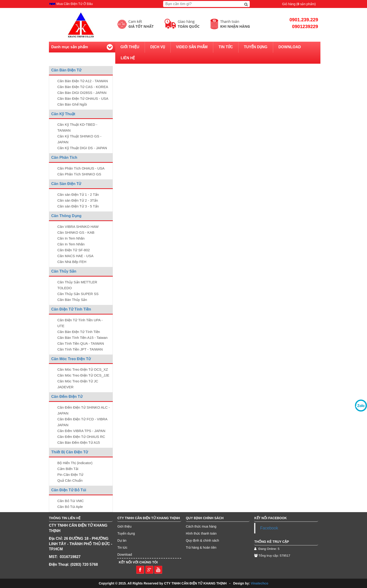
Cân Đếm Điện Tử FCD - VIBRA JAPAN (82, 422)
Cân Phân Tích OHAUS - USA (81, 168)
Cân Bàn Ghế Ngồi (72, 104)
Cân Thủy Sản (64, 271)
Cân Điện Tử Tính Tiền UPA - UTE (80, 323)
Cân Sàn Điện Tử (66, 184)
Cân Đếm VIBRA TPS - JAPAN (81, 431)
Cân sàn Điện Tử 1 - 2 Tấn (78, 194)
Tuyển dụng (126, 533)
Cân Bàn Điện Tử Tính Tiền (79, 332)
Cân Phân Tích (64, 157)
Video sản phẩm (192, 47)
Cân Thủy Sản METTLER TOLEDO (77, 285)
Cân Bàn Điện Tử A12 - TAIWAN (83, 81)
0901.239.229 (304, 20)
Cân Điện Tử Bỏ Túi (69, 490)
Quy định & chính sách (202, 540)
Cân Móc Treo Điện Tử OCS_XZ (83, 369)
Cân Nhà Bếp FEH (72, 262)
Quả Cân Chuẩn (70, 480)
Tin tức (226, 47)
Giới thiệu (124, 526)
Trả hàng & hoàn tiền (201, 547)
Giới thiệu (130, 47)
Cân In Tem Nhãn (71, 238)
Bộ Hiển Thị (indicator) (75, 463)
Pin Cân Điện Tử (70, 475)
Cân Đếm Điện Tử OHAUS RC (81, 437)
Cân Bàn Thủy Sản (72, 300)
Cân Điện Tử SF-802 (74, 250)
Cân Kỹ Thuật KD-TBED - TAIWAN (77, 127)
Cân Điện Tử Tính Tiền (71, 309)
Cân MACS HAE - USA (75, 256)
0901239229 (305, 26)
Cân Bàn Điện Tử (66, 70)
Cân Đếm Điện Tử (67, 397)
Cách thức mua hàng (201, 526)
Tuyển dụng (256, 47)
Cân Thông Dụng (66, 216)
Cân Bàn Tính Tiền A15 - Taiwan (82, 338)
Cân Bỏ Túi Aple (70, 507)
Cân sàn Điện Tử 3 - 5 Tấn (78, 206)
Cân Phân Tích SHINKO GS (79, 174)
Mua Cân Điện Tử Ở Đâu (75, 4)
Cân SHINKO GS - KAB (76, 232)
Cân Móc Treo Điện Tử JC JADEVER (78, 384)
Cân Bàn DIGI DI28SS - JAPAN (82, 93)
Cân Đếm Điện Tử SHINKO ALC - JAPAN (84, 410)
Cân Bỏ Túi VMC (71, 501)
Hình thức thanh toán (201, 533)
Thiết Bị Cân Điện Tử (70, 452)
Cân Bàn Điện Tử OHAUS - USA (83, 98)
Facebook (269, 528)
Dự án (122, 540)
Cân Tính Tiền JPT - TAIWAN (80, 349)
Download (290, 47)
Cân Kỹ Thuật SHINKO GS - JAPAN (79, 139)
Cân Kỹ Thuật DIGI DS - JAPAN (82, 148)
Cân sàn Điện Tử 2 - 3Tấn (78, 200)
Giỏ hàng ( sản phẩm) (299, 4)
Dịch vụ (158, 47)
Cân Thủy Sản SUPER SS (78, 294)
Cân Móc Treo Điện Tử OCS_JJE (83, 375)
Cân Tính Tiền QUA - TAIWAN (81, 343)
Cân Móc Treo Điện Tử (71, 359)
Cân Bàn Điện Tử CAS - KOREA (83, 87)
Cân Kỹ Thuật (63, 114)
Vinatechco (260, 583)
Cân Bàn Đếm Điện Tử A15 (79, 442)
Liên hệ (128, 58)
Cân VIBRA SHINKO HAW (78, 227)
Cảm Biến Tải (68, 469)
